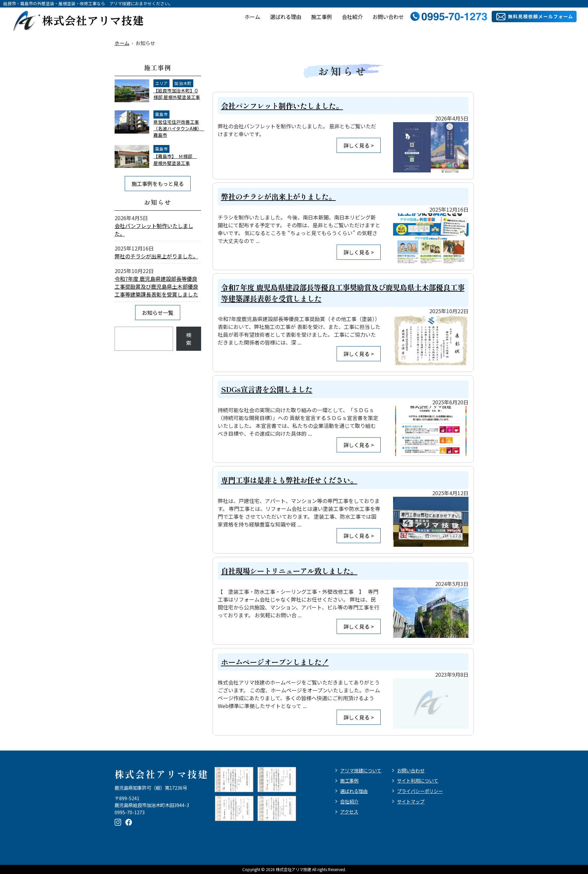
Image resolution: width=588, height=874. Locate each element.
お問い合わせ (388, 17)
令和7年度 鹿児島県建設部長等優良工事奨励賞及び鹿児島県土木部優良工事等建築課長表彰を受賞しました (156, 286)
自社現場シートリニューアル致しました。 (289, 571)
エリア (162, 83)
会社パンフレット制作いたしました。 (282, 105)
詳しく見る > (359, 145)
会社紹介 (352, 17)
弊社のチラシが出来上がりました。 (278, 196)
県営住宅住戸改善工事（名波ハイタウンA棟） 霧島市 (179, 129)
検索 (189, 339)
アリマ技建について (361, 770)
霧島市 (162, 114)
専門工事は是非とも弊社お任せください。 (289, 480)
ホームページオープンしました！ (275, 662)
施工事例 (322, 17)
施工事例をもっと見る (158, 184)
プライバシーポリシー (420, 791)
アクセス (349, 811)
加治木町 (183, 83)
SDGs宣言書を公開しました (267, 389)
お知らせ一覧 (158, 313)
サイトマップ (411, 801)
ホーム (252, 17)
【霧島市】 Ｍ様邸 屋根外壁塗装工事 (175, 159)
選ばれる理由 (286, 17)
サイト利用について (418, 780)
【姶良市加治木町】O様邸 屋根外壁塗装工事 (177, 94)
